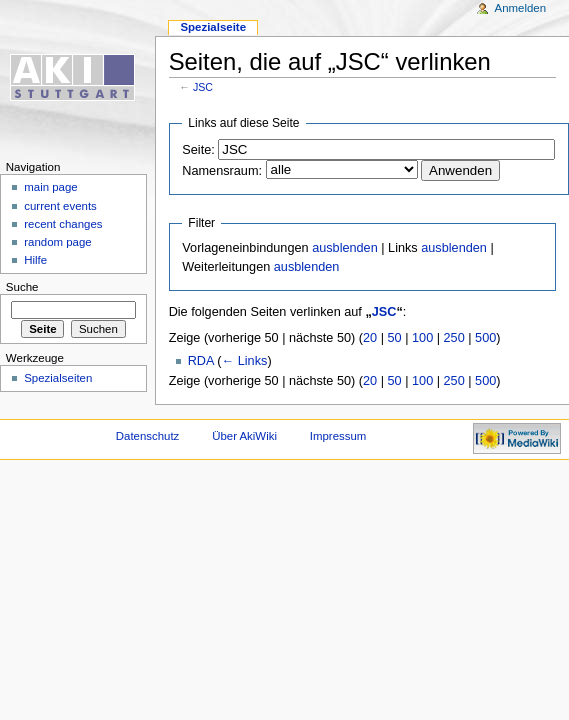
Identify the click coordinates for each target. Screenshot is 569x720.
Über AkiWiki (244, 436)
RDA (201, 361)
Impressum (338, 436)
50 (395, 338)
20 (370, 338)
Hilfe (35, 260)
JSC (203, 87)
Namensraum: (222, 171)
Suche (22, 287)
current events (60, 206)
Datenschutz (148, 436)
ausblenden (345, 248)
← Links (245, 361)
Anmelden (521, 8)
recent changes (63, 224)
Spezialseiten (58, 378)
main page (51, 187)
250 (454, 338)
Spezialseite (213, 27)
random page (58, 242)
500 (485, 338)
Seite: (198, 150)
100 (422, 338)
